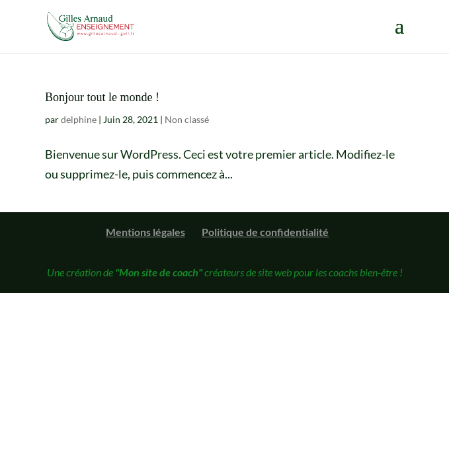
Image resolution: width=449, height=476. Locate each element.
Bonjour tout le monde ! (102, 97)
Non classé (187, 119)
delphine (79, 119)
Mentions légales (145, 232)
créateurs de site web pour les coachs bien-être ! (259, 272)
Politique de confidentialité (265, 232)
